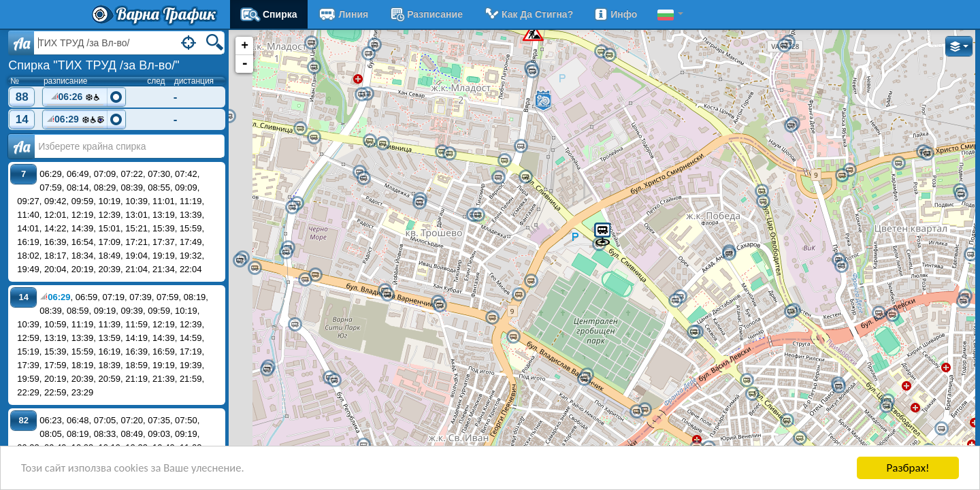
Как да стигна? (528, 14)
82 (23, 420)
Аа (21, 146)
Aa (21, 43)
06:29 (76, 121)
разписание (426, 14)
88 (22, 97)
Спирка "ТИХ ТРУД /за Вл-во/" (94, 65)
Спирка (269, 14)
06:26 (76, 99)
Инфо (615, 14)
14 (22, 119)
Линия (343, 14)
